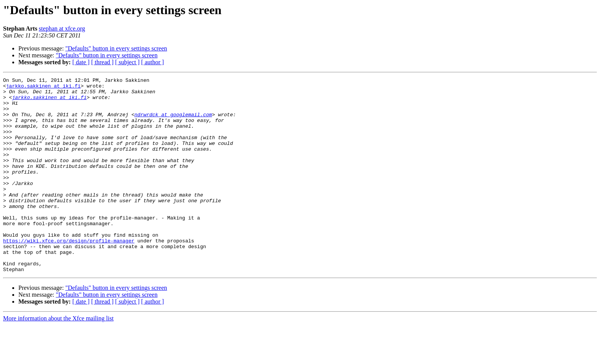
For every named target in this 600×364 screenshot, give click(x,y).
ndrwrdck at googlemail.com (173, 122)
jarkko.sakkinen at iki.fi (43, 88)
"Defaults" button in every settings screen (116, 48)
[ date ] (81, 62)
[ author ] (153, 62)
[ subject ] (127, 62)
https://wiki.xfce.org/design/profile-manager (69, 274)
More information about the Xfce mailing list (58, 357)
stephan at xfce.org (62, 28)
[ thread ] (102, 62)
